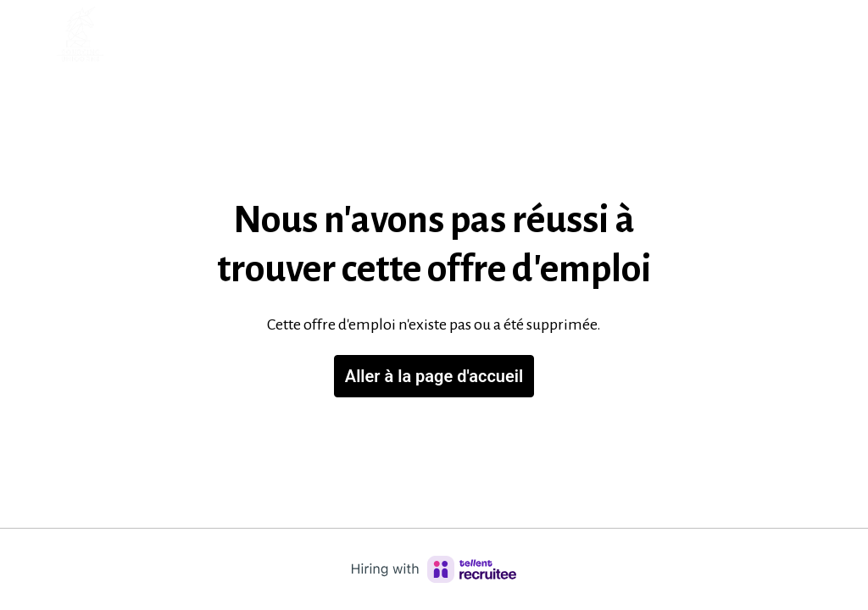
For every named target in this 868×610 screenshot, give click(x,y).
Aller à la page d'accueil (434, 376)
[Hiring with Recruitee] (434, 569)
